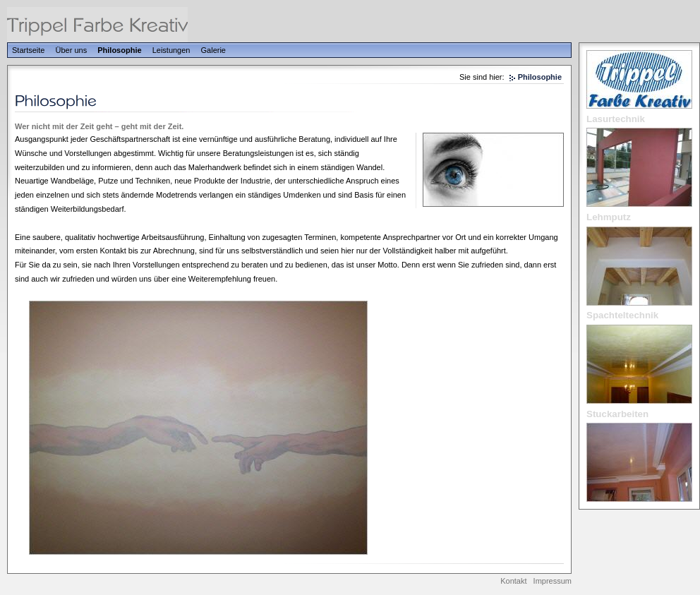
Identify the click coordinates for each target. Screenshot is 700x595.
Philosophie (119, 50)
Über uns (72, 50)
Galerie (213, 50)
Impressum (553, 581)
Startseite (28, 50)
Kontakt (513, 581)
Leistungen (171, 50)
